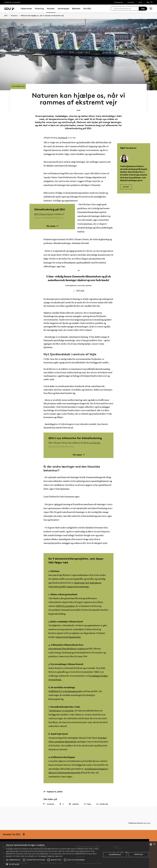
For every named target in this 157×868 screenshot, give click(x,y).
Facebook (49, 796)
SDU (6, 16)
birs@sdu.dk (62, 130)
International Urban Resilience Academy (67, 641)
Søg (143, 9)
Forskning (39, 9)
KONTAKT (126, 177)
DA (148, 2)
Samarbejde (63, 9)
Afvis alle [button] (139, 854)
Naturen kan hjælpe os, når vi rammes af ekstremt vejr (42, 16)
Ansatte (131, 2)
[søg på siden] (126, 9)
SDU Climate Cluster (44, 206)
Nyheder (51, 9)
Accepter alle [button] (115, 855)
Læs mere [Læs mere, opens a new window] (59, 856)
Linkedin (74, 796)
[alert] (78, 855)
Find (140, 2)
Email (88, 796)
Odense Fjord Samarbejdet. (68, 629)
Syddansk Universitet (12, 2)
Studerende (118, 2)
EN (152, 2)
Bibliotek (76, 9)
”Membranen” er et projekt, (61, 703)
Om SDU (87, 9)
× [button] (154, 844)
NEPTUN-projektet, (66, 598)
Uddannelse (26, 9)
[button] (7, 860)
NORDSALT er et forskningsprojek (65, 683)
